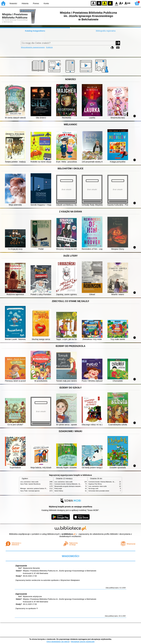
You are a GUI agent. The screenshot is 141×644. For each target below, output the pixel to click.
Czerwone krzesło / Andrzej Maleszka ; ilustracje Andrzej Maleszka (75, 484)
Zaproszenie (21, 566)
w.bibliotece (69, 534)
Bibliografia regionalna (106, 31)
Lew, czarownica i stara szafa (29, 482)
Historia (25, 3)
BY (110, 3)
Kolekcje (49, 47)
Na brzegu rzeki (93, 489)
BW (99, 3)
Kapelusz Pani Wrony (95, 484)
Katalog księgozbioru (35, 31)
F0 (116, 3)
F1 (121, 3)
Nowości (13, 3)
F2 (128, 3)
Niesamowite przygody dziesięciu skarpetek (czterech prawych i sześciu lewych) (79, 486)
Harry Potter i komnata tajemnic (30, 491)
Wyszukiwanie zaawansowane (33, 47)
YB (104, 3)
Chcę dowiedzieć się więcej (58, 642)
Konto (46, 3)
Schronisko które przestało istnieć (99, 491)
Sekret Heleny (59, 491)
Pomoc (36, 3)
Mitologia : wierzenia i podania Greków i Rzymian (35, 489)
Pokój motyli (58, 489)
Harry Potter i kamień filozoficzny (30, 484)
